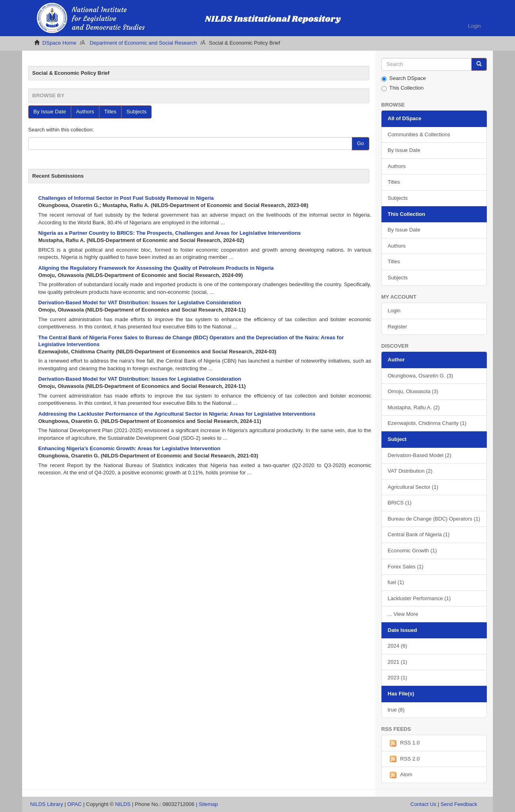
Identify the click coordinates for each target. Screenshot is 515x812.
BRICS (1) (400, 503)
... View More (403, 614)
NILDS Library (47, 804)
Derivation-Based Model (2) (420, 455)
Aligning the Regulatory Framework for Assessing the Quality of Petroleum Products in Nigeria (156, 268)
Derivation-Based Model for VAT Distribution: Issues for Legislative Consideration (140, 302)
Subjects (136, 112)
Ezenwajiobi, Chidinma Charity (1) (427, 423)
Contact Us (423, 804)
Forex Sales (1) (406, 567)
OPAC (74, 804)
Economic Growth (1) (412, 551)
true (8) (396, 710)
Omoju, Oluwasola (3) (413, 391)
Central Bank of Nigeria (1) (419, 534)
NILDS (123, 804)
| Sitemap (207, 804)
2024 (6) (398, 646)
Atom (400, 775)
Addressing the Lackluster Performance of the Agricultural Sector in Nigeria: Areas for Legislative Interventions (177, 414)
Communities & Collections (419, 134)
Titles (110, 112)
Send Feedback (459, 804)
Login (394, 311)
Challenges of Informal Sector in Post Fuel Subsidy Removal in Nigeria (126, 198)
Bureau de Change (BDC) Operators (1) (434, 519)
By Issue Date (50, 112)
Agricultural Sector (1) (413, 487)
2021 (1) (398, 662)
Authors (85, 112)
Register (398, 327)
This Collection (403, 88)
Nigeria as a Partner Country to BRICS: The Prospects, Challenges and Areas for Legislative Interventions (170, 233)
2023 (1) (398, 678)
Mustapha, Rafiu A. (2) (414, 407)
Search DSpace (404, 78)
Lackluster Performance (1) (419, 598)
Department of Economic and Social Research (143, 43)
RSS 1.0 (404, 743)
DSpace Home (59, 43)
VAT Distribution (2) (410, 471)
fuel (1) (396, 582)
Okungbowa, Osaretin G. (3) (421, 376)
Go (360, 143)
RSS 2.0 (404, 759)
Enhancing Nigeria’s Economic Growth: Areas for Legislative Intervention (129, 448)
